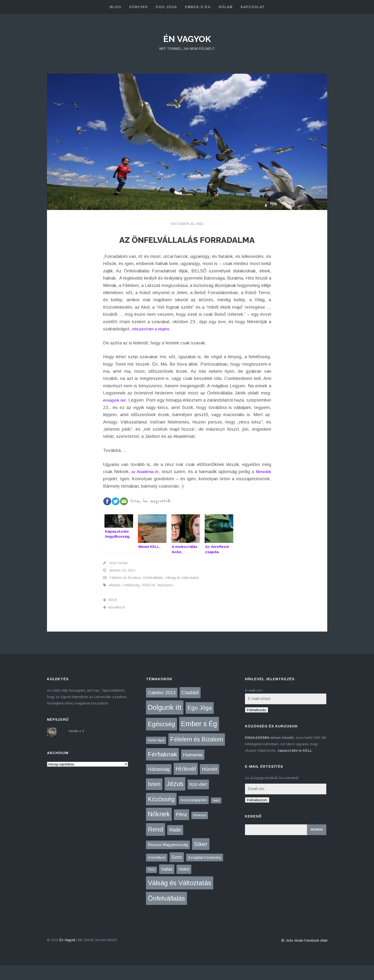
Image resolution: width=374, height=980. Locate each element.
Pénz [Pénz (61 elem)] (182, 830)
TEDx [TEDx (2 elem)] (151, 884)
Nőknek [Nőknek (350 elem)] (159, 829)
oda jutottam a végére (154, 344)
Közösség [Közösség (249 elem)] (161, 814)
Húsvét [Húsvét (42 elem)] (210, 784)
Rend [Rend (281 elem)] (156, 844)
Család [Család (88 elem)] (190, 707)
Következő (114, 622)
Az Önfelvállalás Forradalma (187, 246)
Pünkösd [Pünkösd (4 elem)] (200, 830)
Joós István (118, 578)
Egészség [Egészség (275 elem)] (161, 739)
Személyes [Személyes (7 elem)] (157, 872)
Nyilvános (165, 600)
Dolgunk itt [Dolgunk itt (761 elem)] (165, 722)
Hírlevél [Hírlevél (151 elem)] (186, 784)
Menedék (112, 494)
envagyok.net (117, 415)
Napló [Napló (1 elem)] (216, 815)
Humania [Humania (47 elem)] (193, 769)
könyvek (139, 7)
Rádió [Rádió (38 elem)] (175, 845)
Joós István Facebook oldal (306, 955)
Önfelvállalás (153, 593)
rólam (226, 7)
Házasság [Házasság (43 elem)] (159, 784)
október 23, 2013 (187, 224)
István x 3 (76, 746)
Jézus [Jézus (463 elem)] (175, 799)
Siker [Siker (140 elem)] (201, 859)
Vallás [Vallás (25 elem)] (167, 884)
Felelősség (131, 600)
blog (115, 7)
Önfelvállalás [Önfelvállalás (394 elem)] (166, 913)
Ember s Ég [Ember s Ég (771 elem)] (199, 738)
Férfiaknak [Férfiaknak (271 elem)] (162, 769)
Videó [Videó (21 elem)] (184, 884)
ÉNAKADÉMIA (257, 752)
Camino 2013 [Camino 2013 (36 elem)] (162, 707)
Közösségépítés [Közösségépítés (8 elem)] (194, 815)
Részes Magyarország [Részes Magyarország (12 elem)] (168, 859)
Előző (110, 615)
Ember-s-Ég (198, 7)
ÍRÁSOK (148, 600)
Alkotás (115, 600)
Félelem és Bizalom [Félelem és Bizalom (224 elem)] (197, 754)
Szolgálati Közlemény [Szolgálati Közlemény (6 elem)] (205, 872)
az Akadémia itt (151, 486)
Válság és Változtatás (182, 593)
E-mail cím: (254, 705)
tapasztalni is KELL (295, 765)
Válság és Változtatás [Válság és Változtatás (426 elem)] (180, 898)
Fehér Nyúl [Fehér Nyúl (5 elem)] (156, 755)
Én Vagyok (187, 38)
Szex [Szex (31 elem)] (177, 872)
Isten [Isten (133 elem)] (154, 799)
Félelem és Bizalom (125, 593)
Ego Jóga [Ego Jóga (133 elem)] (200, 723)
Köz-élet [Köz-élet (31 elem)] (198, 799)
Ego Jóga (166, 7)
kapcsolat (253, 7)
